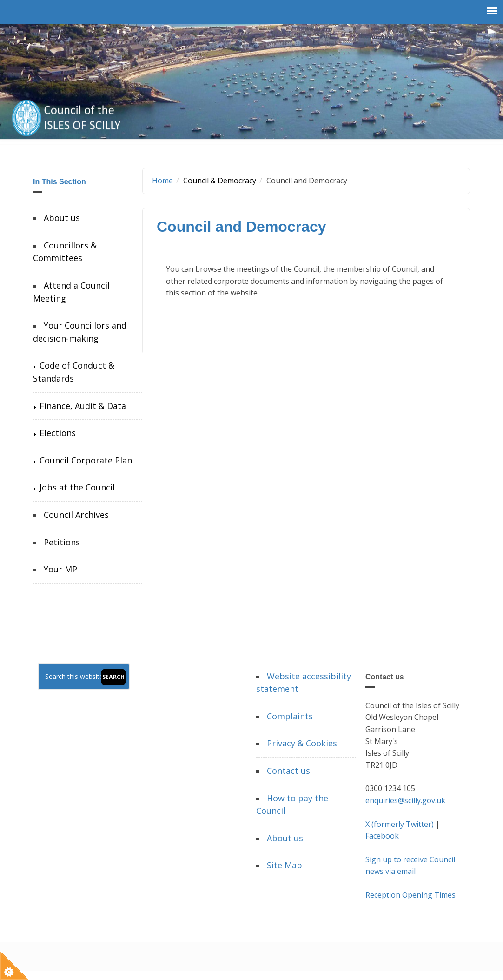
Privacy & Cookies (302, 743)
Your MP (60, 569)
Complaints (290, 716)
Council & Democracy (220, 181)
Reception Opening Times (410, 895)
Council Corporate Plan (86, 460)
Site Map (285, 865)
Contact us (288, 771)
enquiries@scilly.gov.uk (405, 800)
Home (162, 181)
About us (62, 218)
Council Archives (76, 515)
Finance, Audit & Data (83, 406)
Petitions (62, 542)
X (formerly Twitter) (400, 824)
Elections (58, 433)
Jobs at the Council (77, 487)
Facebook (382, 836)
